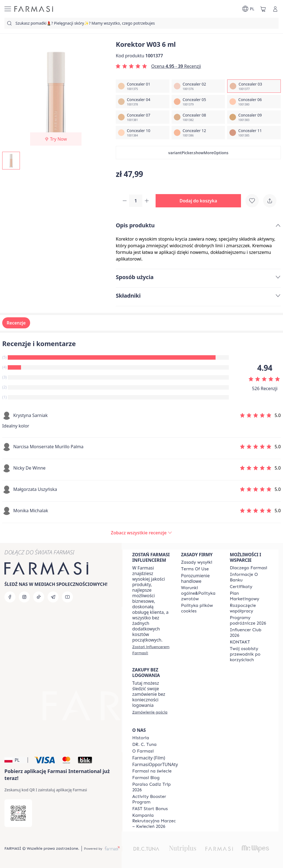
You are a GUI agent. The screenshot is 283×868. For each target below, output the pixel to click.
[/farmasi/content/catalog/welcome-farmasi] (249, 654)
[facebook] (10, 597)
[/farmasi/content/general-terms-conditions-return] (200, 593)
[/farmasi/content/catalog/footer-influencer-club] (249, 633)
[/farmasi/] (34, 9)
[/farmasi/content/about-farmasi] (249, 568)
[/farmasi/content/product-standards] (241, 587)
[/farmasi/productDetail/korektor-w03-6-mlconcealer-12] (198, 133)
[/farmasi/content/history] (141, 738)
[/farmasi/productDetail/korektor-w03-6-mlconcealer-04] (143, 102)
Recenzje (16, 323)
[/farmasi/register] (152, 650)
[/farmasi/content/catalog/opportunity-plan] (249, 596)
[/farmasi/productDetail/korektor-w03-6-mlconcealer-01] (143, 86)
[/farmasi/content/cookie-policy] (200, 608)
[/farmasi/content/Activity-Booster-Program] (155, 799)
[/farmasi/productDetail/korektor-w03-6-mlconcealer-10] (143, 133)
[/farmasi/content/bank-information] (249, 577)
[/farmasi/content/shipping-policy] (197, 562)
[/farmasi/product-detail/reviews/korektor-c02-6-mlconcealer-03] (141, 533)
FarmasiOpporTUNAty (155, 764)
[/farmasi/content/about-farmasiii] (143, 751)
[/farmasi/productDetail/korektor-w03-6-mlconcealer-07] (143, 117)
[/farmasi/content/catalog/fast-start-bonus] (150, 809)
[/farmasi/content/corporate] (152, 771)
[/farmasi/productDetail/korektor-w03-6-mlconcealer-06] (254, 102)
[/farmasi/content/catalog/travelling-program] (249, 620)
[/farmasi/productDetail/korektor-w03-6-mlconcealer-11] (254, 133)
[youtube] (67, 597)
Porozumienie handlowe (195, 578)
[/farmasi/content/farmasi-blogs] (146, 778)
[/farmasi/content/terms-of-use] (195, 569)
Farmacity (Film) (149, 758)
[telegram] (53, 597)
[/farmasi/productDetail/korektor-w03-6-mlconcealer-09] (254, 117)
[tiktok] (39, 597)
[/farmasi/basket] (263, 9)
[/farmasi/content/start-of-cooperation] (249, 608)
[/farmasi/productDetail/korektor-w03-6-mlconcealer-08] (198, 117)
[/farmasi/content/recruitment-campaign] (155, 821)
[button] (198, 153)
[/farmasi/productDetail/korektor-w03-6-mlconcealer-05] (198, 102)
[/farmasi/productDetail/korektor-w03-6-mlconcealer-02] (198, 86)
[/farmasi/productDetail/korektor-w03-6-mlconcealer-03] (254, 86)
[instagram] (24, 597)
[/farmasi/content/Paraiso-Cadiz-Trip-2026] (155, 787)
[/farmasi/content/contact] (240, 642)
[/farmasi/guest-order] (150, 712)
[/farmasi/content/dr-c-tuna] (145, 745)
